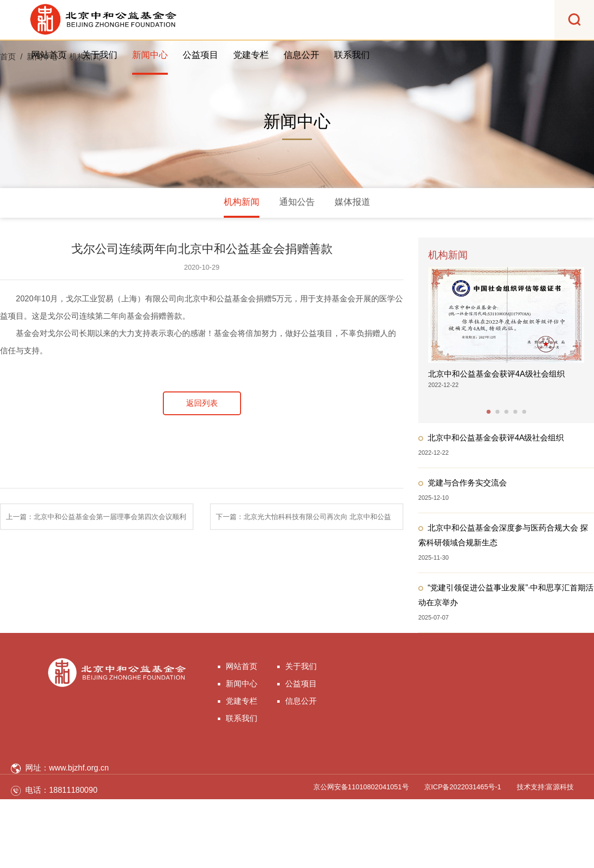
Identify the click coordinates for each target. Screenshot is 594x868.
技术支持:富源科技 (545, 787)
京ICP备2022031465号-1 (463, 787)
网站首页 (49, 55)
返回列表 (202, 403)
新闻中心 (150, 55)
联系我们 (352, 55)
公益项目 (200, 55)
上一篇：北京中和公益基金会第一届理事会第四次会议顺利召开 (96, 521)
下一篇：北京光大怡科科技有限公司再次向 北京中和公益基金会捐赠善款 (303, 521)
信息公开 (301, 55)
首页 (8, 57)
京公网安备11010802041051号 (361, 787)
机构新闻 (242, 202)
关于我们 (99, 55)
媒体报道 (352, 202)
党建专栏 (251, 55)
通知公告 (297, 202)
